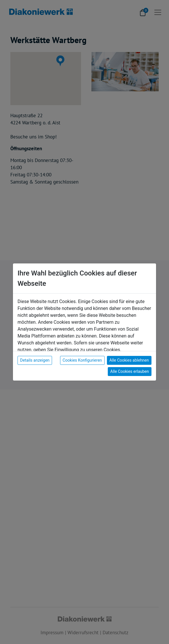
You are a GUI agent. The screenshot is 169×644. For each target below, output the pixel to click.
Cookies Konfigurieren (82, 360)
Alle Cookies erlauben (130, 371)
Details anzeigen (35, 360)
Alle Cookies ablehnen (129, 360)
